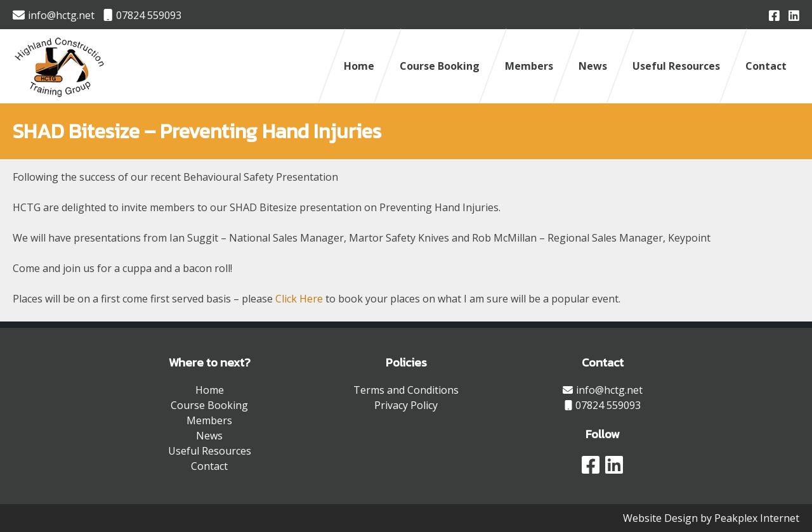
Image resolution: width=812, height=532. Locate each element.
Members (529, 66)
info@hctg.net (54, 15)
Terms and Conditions (406, 390)
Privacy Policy (406, 405)
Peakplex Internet (757, 518)
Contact (766, 66)
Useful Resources (676, 66)
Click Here (299, 299)
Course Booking (440, 66)
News (593, 66)
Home (359, 66)
